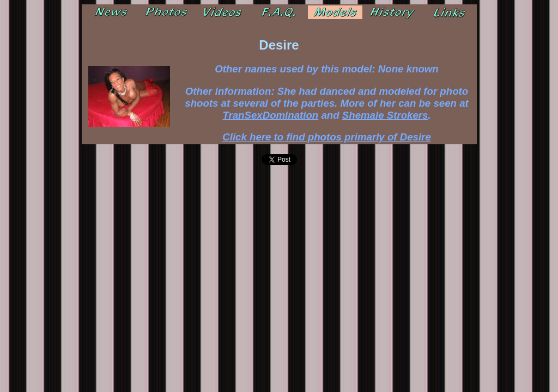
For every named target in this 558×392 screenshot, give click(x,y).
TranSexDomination (270, 115)
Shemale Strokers (385, 115)
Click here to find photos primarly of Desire (327, 137)
